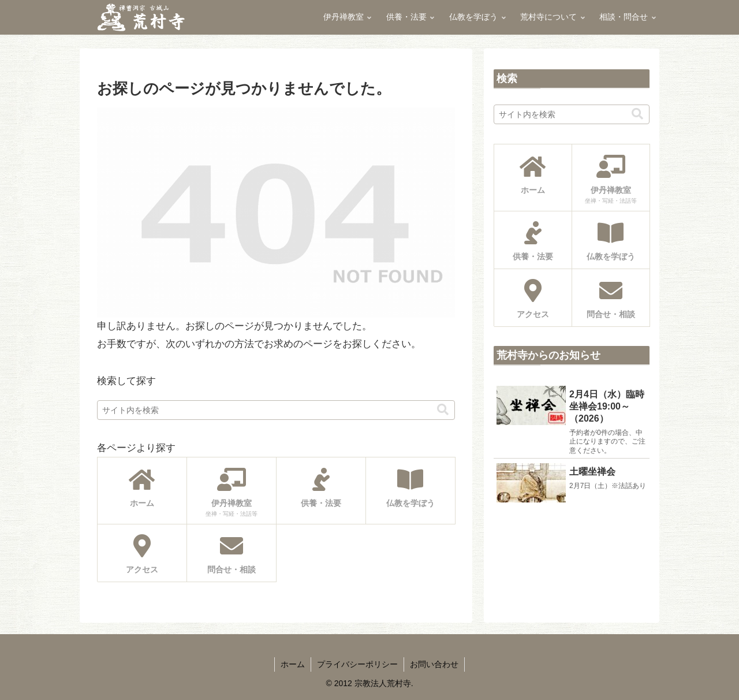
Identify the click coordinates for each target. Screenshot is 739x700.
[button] (443, 410)
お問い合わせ (434, 664)
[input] (276, 410)
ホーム (293, 664)
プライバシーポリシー (357, 664)
